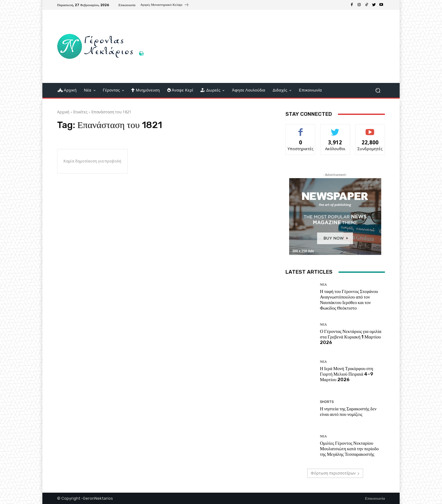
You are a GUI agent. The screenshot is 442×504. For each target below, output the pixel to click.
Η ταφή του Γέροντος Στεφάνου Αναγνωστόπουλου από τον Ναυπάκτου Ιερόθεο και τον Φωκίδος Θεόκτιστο (349, 300)
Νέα (323, 285)
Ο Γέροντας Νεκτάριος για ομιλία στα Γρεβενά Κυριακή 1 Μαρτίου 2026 (351, 337)
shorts (327, 402)
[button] (378, 90)
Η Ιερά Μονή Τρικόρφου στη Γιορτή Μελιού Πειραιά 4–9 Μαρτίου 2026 (347, 374)
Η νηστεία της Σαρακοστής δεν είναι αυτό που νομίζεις (348, 412)
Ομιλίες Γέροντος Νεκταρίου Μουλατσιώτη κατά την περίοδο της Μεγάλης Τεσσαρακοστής (349, 449)
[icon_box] (165, 6)
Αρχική (63, 112)
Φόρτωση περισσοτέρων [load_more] (335, 473)
